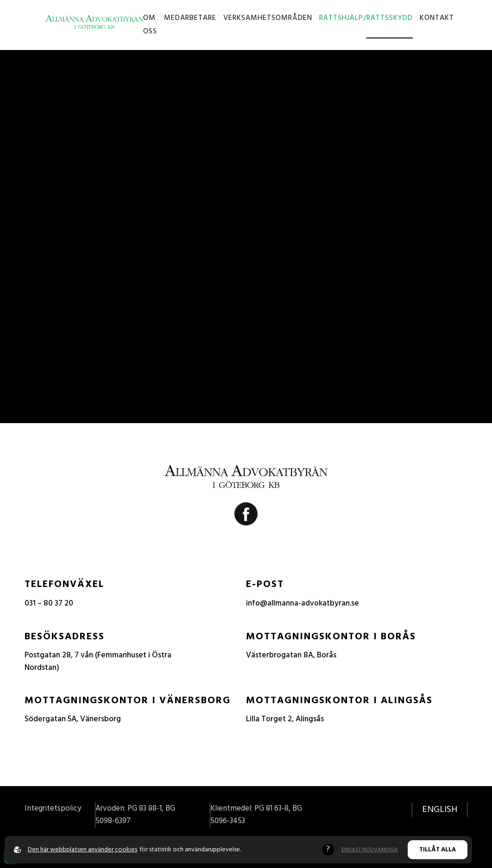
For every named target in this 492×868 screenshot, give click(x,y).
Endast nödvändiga (370, 850)
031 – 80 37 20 (49, 603)
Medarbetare (190, 18)
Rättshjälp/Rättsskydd (366, 18)
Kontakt (437, 18)
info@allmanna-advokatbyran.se (303, 603)
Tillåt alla (438, 850)
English (440, 810)
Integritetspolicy (53, 809)
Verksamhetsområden (268, 18)
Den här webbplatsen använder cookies (82, 850)
